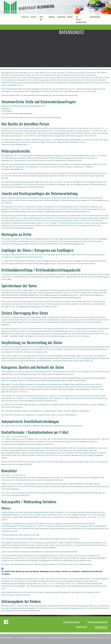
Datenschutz (101, 627)
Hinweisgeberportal (97, 622)
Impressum (81, 627)
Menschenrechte (71, 622)
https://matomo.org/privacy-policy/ (16, 595)
